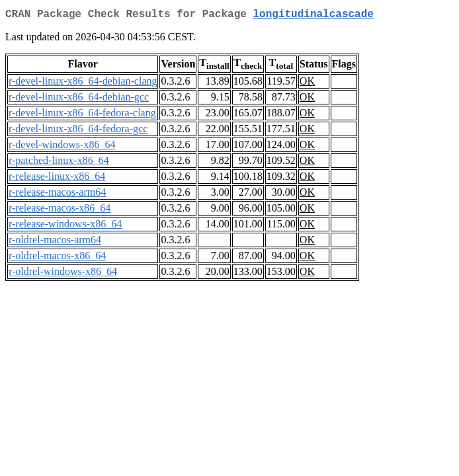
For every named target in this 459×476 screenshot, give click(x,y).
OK (307, 84)
